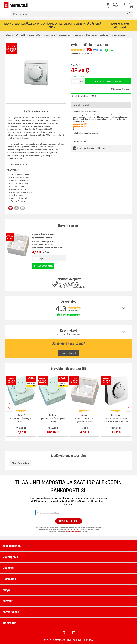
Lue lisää (77, 130)
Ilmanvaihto (35, 35)
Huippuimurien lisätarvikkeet (71, 35)
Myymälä (8, 568)
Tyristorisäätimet (118, 35)
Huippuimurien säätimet (97, 35)
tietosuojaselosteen (73, 532)
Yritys (6, 590)
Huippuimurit (49, 35)
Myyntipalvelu (11, 557)
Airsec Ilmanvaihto (20, 463)
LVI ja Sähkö (21, 35)
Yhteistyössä (11, 612)
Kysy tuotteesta (69, 353)
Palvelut (8, 601)
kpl (41, 258)
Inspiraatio (9, 623)
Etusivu (10, 35)
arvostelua (94, 50)
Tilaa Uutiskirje (68, 521)
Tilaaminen (9, 579)
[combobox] (72, 14)
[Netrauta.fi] (16, 5)
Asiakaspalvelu (12, 546)
